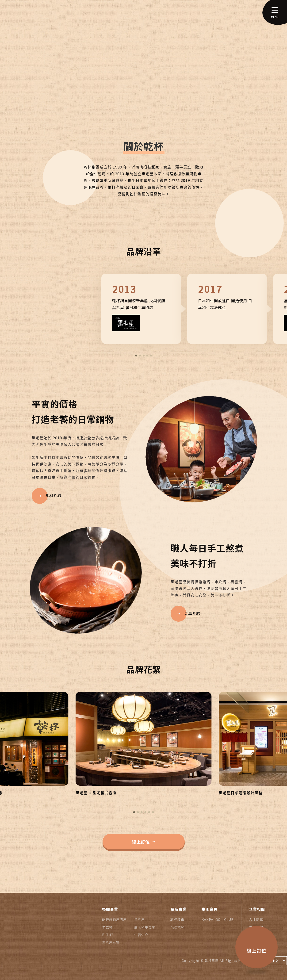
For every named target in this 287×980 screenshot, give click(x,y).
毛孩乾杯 (177, 927)
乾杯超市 (177, 919)
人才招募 (256, 919)
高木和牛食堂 (145, 927)
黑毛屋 (140, 919)
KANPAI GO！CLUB (218, 919)
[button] (136, 356)
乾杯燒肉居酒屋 (114, 919)
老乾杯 (107, 927)
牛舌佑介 (141, 935)
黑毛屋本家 (111, 942)
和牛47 (108, 935)
